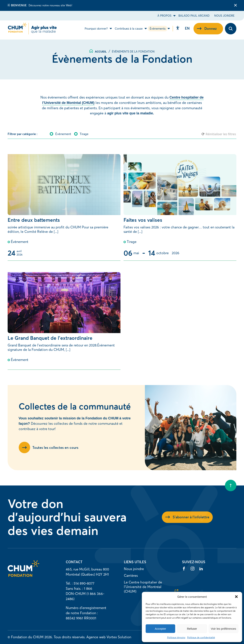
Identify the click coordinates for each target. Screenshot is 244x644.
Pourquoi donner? (96, 30)
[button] (236, 597)
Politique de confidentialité (201, 637)
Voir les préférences (224, 629)
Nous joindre (224, 16)
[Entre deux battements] (64, 207)
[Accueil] (23, 576)
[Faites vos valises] (180, 207)
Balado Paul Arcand (194, 16)
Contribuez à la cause (129, 30)
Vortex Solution (119, 637)
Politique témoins (176, 637)
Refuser (192, 629)
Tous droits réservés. (70, 637)
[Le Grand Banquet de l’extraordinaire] (64, 321)
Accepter (160, 629)
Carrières (131, 576)
